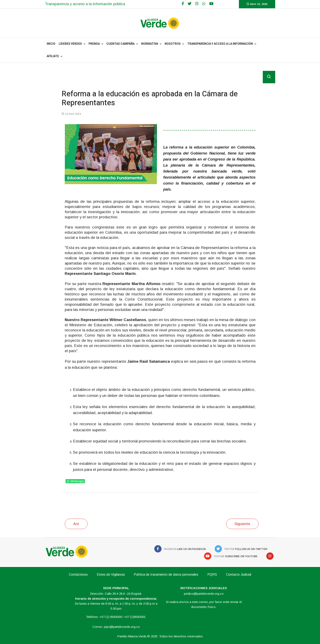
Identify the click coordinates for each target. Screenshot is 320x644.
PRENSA (94, 44)
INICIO (51, 44)
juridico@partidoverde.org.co (204, 594)
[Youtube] (211, 4)
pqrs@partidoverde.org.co (122, 627)
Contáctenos (78, 575)
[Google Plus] (197, 4)
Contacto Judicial (239, 575)
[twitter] (190, 4)
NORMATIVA (150, 44)
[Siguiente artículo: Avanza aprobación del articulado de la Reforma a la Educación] (242, 524)
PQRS (212, 575)
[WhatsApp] (204, 4)
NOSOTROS (173, 44)
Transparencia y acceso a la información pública (85, 4)
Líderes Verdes (70, 44)
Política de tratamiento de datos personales (166, 575)
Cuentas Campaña (120, 44)
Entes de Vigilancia (111, 575)
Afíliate (53, 56)
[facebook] (183, 4)
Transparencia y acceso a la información (220, 44)
